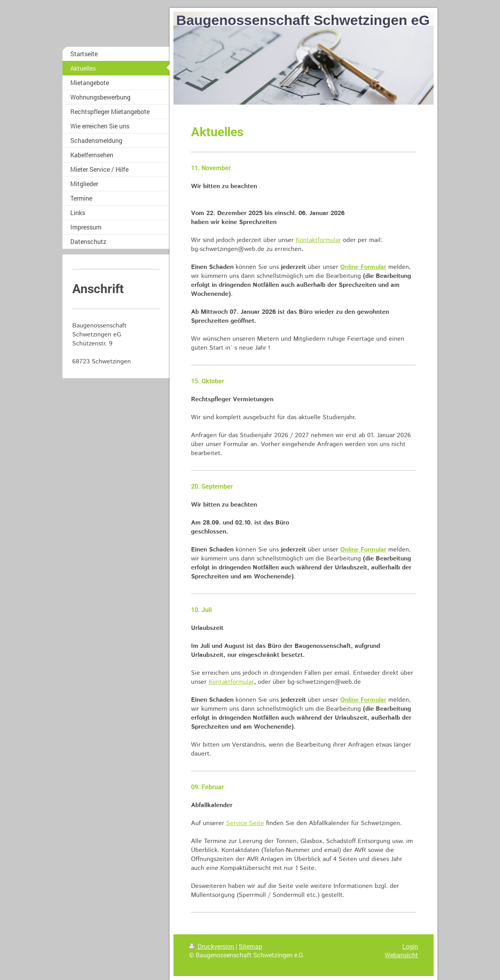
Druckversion (212, 946)
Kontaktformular (318, 240)
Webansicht (401, 955)
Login (410, 946)
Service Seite (245, 823)
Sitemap (250, 946)
